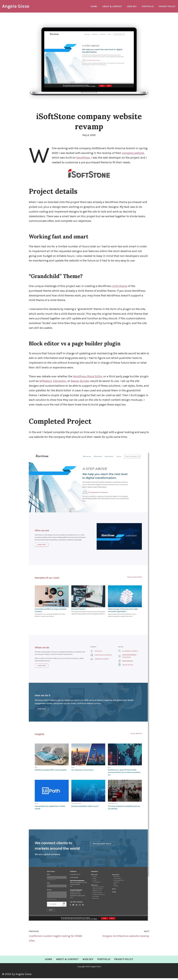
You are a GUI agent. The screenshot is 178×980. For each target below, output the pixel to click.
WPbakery (46, 382)
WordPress (83, 158)
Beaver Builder (80, 382)
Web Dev (131, 6)
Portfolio (147, 6)
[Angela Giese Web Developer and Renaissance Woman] (16, 6)
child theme (120, 287)
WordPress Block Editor (88, 378)
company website (133, 153)
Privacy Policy (167, 6)
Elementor (60, 382)
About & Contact (112, 6)
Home (93, 6)
